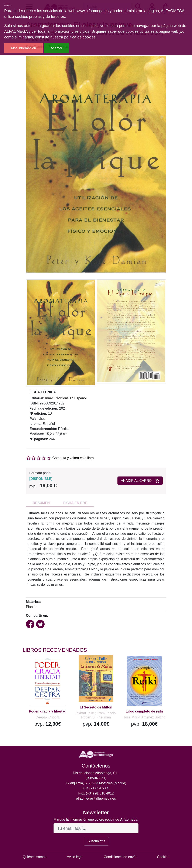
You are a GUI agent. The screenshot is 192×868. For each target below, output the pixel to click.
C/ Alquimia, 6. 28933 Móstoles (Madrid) (96, 783)
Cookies (163, 857)
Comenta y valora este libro (73, 458)
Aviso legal (75, 857)
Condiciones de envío (120, 857)
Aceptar (56, 48)
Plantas (32, 607)
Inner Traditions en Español (66, 398)
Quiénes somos (35, 857)
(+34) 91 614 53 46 (96, 788)
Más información (23, 48)
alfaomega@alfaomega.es (96, 798)
